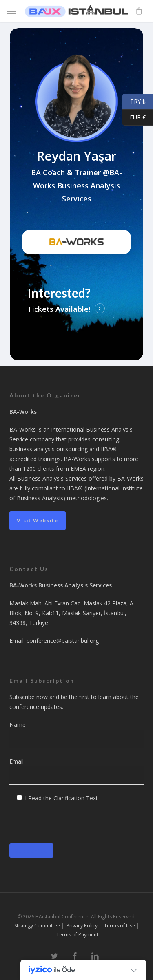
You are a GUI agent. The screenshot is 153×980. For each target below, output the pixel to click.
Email (77, 771)
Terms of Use (120, 926)
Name (77, 735)
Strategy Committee (37, 926)
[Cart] (137, 11)
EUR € (134, 118)
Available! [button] (73, 309)
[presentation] (71, 827)
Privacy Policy (82, 926)
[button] (12, 11)
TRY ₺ (134, 102)
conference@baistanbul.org (63, 641)
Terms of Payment (77, 935)
